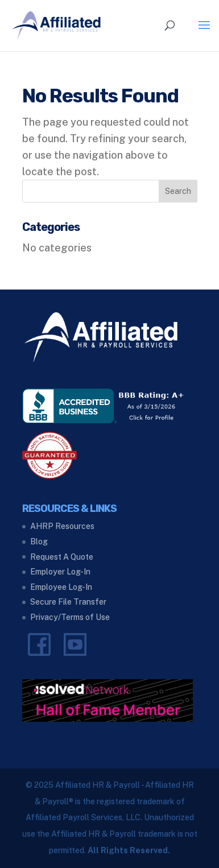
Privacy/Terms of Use (70, 617)
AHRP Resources (62, 526)
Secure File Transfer (68, 602)
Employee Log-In (61, 587)
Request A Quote (62, 557)
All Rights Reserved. (129, 850)
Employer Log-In (60, 572)
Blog (39, 542)
